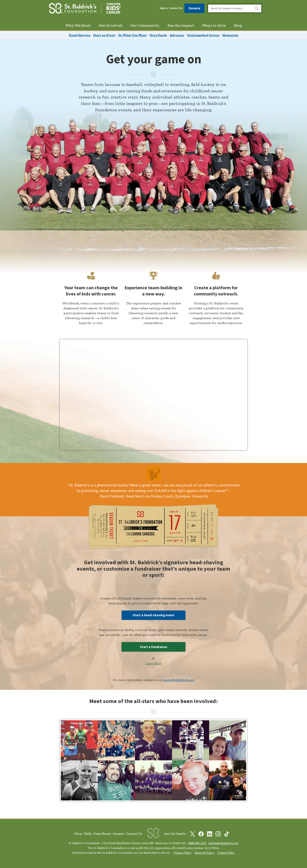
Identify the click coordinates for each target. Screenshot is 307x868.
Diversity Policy (204, 853)
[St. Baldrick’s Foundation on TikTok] (227, 834)
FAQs (88, 834)
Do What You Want (133, 35)
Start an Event (104, 35)
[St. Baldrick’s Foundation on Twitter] (193, 834)
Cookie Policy (226, 853)
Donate (194, 8)
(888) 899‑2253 (197, 843)
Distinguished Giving (203, 35)
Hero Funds (158, 35)
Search (257, 9)
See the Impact (181, 25)
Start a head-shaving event (153, 615)
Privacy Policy (183, 853)
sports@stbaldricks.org (178, 680)
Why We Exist (78, 25)
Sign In (164, 8)
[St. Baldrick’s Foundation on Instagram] (218, 834)
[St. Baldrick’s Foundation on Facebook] (201, 834)
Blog (238, 25)
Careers (118, 834)
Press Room (102, 834)
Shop (78, 834)
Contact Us (176, 8)
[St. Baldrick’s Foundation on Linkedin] (210, 834)
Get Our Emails (175, 834)
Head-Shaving (80, 35)
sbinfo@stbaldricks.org (223, 843)
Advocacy (177, 35)
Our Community (145, 25)
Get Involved (110, 25)
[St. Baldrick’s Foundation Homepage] (85, 8)
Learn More (153, 663)
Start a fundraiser (154, 647)
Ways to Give (214, 25)
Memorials (230, 35)
